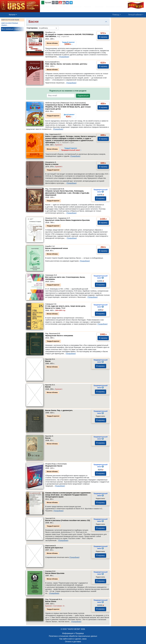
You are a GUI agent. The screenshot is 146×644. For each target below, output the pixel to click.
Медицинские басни (54, 466)
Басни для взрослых (54, 548)
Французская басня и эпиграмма (59, 335)
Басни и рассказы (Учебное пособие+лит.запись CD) (68, 520)
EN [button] (57, 3)
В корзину (103, 37)
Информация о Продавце (73, 633)
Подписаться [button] (76, 7)
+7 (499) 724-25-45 (81, 2)
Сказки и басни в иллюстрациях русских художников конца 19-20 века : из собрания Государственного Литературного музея (68, 495)
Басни (48, 361)
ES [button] (53, 3)
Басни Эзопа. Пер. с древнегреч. (59, 410)
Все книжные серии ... (12, 29)
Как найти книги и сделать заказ (73, 639)
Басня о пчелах (52, 164)
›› (71, 149)
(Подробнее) (64, 57)
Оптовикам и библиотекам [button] (54, 10)
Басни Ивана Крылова (55, 573)
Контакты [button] (64, 7)
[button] (60, 3)
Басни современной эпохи (57, 248)
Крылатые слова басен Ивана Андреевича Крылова (67, 220)
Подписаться (83, 96)
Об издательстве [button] (50, 7)
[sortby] (48, 28)
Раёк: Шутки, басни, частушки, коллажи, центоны (66, 64)
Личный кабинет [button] (135, 15)
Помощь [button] (116, 15)
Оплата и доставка (73, 642)
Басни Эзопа (51, 601)
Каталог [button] (12, 15)
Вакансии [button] (99, 7)
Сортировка (32, 28)
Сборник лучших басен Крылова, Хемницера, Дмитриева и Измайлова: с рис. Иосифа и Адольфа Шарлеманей (67, 193)
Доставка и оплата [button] (114, 7)
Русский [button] (48, 3)
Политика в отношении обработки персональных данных (73, 636)
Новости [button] (88, 7)
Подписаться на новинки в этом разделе (68, 91)
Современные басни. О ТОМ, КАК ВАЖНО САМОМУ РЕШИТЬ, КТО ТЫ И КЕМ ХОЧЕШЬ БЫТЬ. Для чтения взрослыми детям (68, 107)
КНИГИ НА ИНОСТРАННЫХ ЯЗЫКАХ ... (10, 24)
